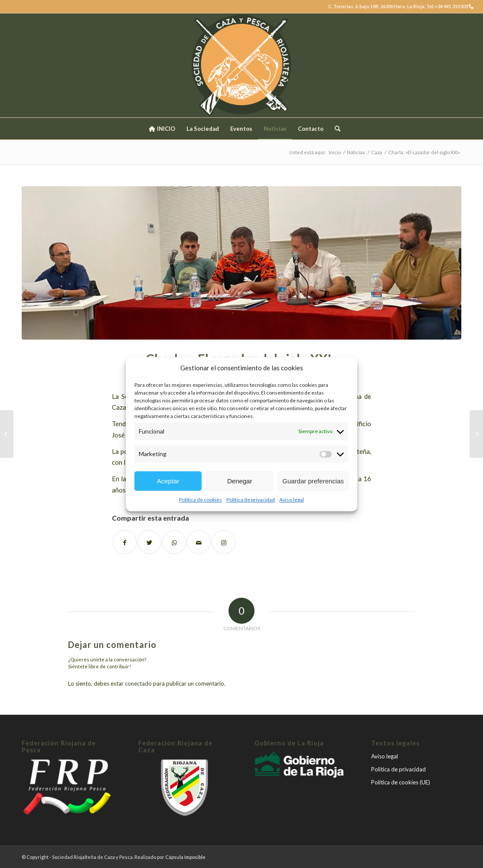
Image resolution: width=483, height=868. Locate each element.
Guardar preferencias (313, 481)
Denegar (240, 481)
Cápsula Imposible (185, 857)
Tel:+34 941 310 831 (450, 6)
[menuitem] (162, 129)
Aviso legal (292, 500)
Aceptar (168, 481)
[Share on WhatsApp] (174, 542)
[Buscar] (335, 129)
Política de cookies (201, 500)
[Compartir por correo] (199, 542)
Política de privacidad (251, 500)
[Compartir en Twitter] (149, 542)
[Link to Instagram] (224, 542)
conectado (138, 683)
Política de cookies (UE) (401, 782)
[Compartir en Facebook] (125, 542)
